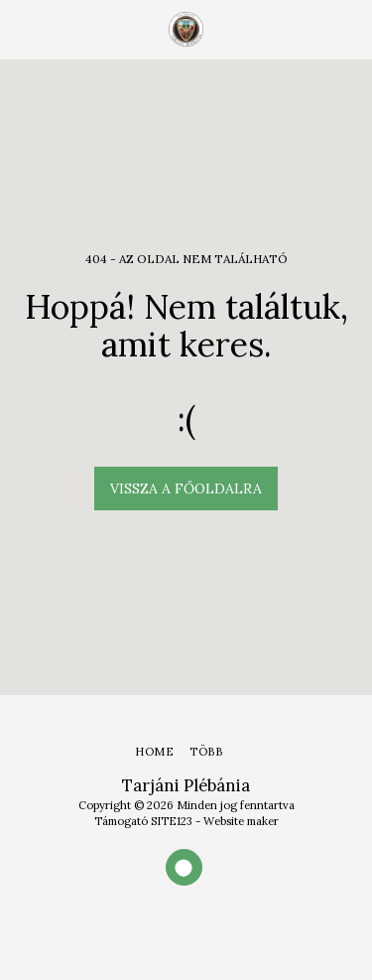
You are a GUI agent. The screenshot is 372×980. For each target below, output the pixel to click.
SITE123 (172, 821)
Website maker (241, 821)
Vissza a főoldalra (186, 489)
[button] (22, 28)
